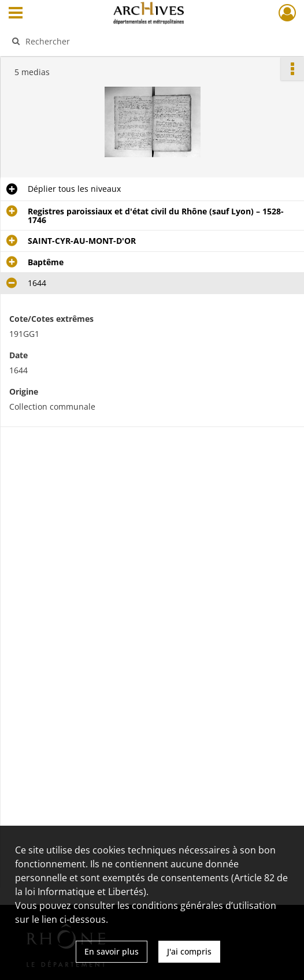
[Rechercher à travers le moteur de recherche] (144, 41)
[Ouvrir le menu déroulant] (16, 14)
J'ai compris (189, 951)
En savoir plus (112, 951)
